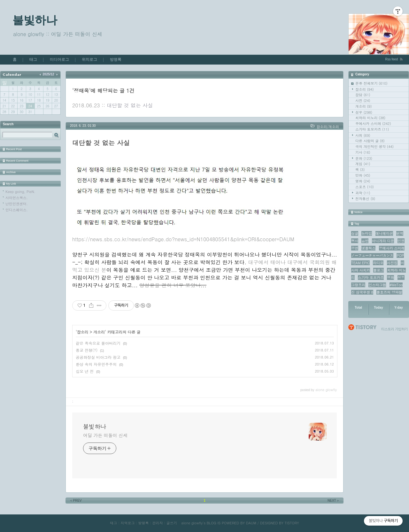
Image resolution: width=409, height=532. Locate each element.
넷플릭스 (368, 248)
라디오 (378, 263)
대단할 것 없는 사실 (130, 105)
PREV (76, 501)
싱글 (355, 233)
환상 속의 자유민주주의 (96, 364)
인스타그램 (377, 285)
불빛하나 (35, 20)
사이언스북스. (17, 198)
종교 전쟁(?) (87, 350)
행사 (355, 241)
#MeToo (396, 285)
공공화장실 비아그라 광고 (98, 357)
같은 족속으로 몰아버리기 (98, 343)
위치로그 (89, 59)
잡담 (363, 95)
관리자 (158, 523)
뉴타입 (367, 233)
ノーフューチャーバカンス (372, 255)
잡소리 (365, 89)
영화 (363, 181)
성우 (364, 112)
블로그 (378, 270)
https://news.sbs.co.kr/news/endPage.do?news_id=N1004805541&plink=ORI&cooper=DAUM (183, 239)
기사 (363, 152)
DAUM (251, 523)
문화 (364, 158)
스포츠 (365, 187)
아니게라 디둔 (383, 241)
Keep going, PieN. (20, 192)
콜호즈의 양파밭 (389, 292)
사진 (363, 100)
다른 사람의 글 (370, 141)
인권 (401, 241)
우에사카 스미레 (373, 123)
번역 (400, 233)
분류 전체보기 (371, 83)
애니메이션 (384, 233)
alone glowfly (192, 523)
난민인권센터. (17, 204)
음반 (365, 241)
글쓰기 (172, 523)
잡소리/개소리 (328, 127)
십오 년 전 (85, 371)
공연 (355, 248)
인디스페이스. (17, 210)
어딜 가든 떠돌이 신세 (105, 435)
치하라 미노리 (370, 118)
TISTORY (292, 523)
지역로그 (127, 523)
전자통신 (365, 199)
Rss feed (392, 59)
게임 (363, 164)
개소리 (363, 106)
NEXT (334, 501)
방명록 (116, 59)
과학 (363, 193)
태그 (33, 59)
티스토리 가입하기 (394, 329)
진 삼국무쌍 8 (362, 292)
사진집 (392, 263)
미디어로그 (59, 59)
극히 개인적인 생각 (374, 146)
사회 (363, 135)
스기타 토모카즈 (372, 129)
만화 (363, 175)
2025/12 (48, 74)
